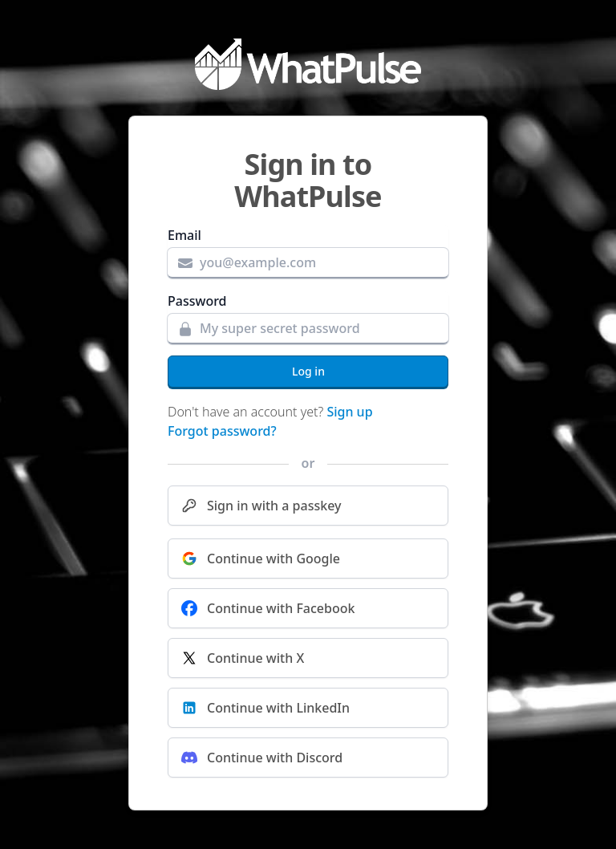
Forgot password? (222, 431)
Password (197, 301)
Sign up (349, 412)
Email (184, 235)
